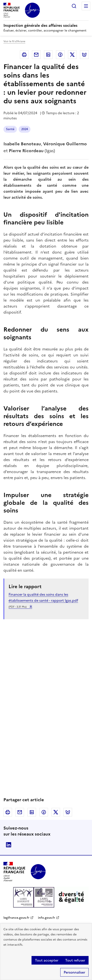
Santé (10, 129)
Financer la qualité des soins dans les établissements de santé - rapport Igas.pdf (43, 600)
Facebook (60, 55)
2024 (25, 129)
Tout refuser (75, 960)
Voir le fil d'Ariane (14, 41)
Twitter (72, 55)
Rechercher (74, 6)
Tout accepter (47, 960)
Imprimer (24, 55)
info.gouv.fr (47, 918)
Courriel (36, 55)
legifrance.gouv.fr (16, 918)
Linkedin (48, 55)
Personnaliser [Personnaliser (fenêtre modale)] (74, 972)
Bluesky (84, 55)
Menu (86, 6)
